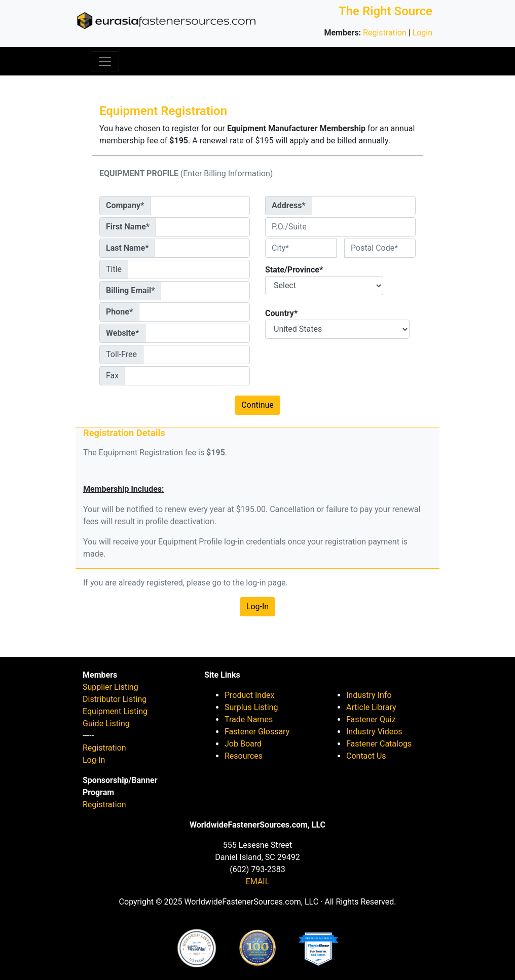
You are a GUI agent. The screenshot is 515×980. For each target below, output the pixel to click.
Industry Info (369, 695)
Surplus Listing (251, 707)
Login (422, 33)
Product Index (250, 695)
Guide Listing (106, 723)
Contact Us (366, 756)
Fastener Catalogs (379, 744)
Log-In (257, 606)
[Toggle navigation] (105, 61)
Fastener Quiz (371, 719)
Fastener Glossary (257, 732)
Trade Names (249, 719)
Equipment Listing (115, 711)
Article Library (371, 707)
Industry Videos (374, 732)
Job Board (243, 744)
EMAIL (258, 881)
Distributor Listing (115, 699)
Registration (385, 33)
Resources (244, 756)
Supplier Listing (111, 687)
